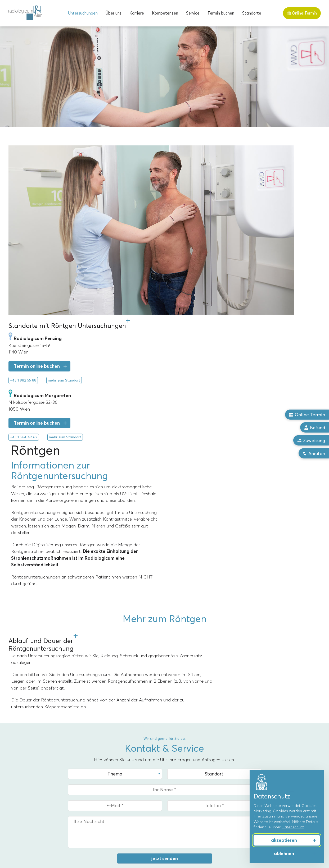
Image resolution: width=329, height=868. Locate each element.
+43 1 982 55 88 (23, 295)
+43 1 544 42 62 (24, 352)
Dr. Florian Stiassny (185, 783)
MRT (13, 759)
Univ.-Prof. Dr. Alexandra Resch (196, 759)
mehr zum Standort (64, 295)
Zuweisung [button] (311, 441)
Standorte (252, 13)
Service (193, 13)
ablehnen (284, 853)
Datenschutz (293, 827)
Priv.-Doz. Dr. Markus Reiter (192, 767)
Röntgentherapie (24, 791)
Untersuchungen (83, 13)
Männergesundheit (264, 767)
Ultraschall (18, 799)
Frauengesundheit (263, 759)
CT (11, 767)
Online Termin (302, 13)
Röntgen (16, 783)
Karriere (137, 13)
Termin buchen (221, 13)
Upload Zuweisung (38, 702)
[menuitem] (83, 13)
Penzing (95, 767)
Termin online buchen (37, 281)
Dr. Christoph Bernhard (188, 775)
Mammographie (23, 775)
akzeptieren (284, 840)
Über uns (114, 13)
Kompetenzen (165, 13)
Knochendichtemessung (30, 807)
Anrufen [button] (314, 454)
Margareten (99, 759)
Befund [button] (315, 428)
